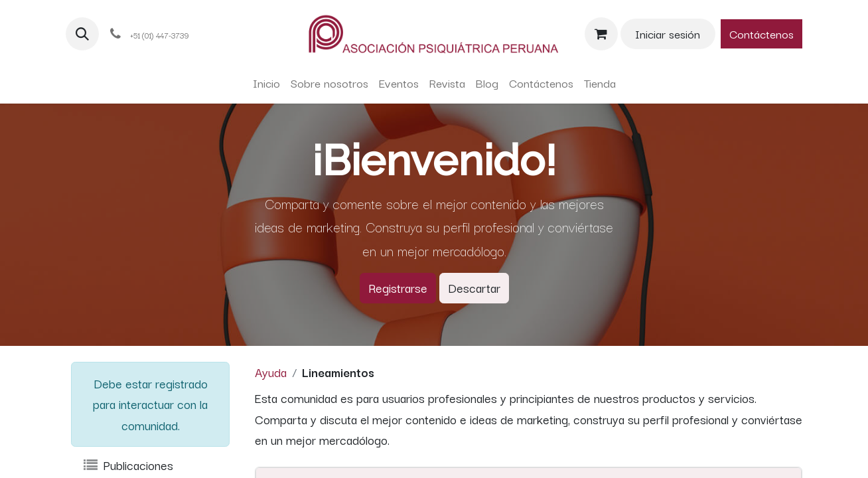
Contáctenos (761, 34)
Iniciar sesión (668, 34)
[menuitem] (266, 83)
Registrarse (398, 287)
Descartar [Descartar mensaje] (474, 287)
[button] (82, 34)
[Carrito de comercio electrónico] (601, 34)
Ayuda (271, 372)
